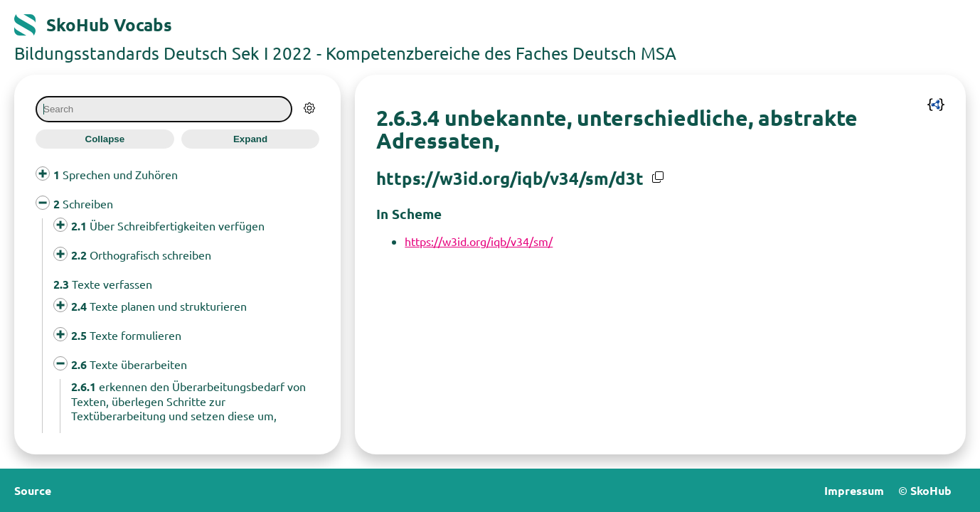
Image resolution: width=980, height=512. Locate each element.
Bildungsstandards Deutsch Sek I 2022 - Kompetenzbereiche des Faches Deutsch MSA (345, 53)
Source (33, 490)
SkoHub (931, 490)
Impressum (854, 490)
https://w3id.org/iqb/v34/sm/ (479, 241)
